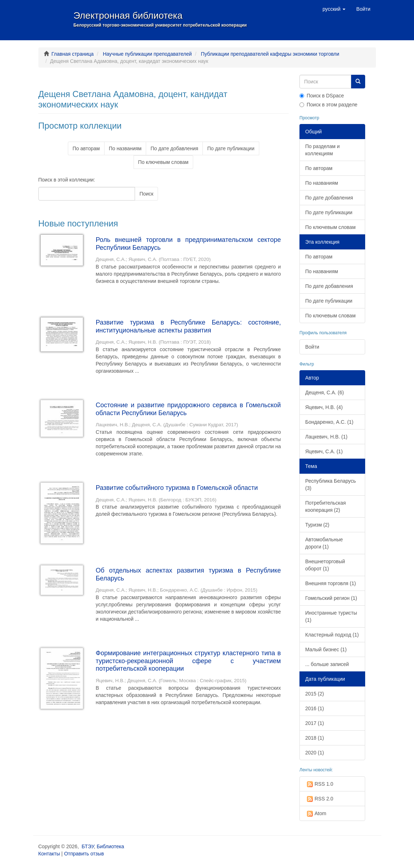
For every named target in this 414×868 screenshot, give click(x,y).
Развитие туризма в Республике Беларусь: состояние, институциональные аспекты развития (189, 326)
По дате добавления (174, 148)
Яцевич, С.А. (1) (324, 451)
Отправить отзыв (84, 854)
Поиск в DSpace (322, 96)
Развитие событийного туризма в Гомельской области (177, 488)
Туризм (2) (317, 525)
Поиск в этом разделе (328, 105)
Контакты (49, 854)
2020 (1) (315, 753)
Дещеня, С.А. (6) (325, 392)
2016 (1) (315, 708)
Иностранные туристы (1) (331, 616)
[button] (334, 9)
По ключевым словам (163, 162)
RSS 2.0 (319, 799)
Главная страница (73, 54)
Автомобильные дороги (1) (324, 543)
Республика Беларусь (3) (331, 484)
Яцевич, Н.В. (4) (324, 407)
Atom (316, 814)
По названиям (125, 148)
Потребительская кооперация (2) (325, 506)
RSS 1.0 (319, 784)
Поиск (146, 194)
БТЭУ (88, 846)
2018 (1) (315, 738)
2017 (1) (315, 723)
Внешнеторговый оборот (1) (325, 565)
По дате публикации (231, 148)
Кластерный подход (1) (332, 635)
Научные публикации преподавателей (147, 54)
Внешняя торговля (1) (331, 583)
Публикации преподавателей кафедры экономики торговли (270, 54)
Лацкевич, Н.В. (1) (326, 437)
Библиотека (110, 846)
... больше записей (327, 664)
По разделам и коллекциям (322, 150)
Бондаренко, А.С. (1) (329, 422)
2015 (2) (315, 694)
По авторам (86, 148)
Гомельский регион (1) (331, 598)
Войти (312, 347)
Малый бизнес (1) (326, 649)
